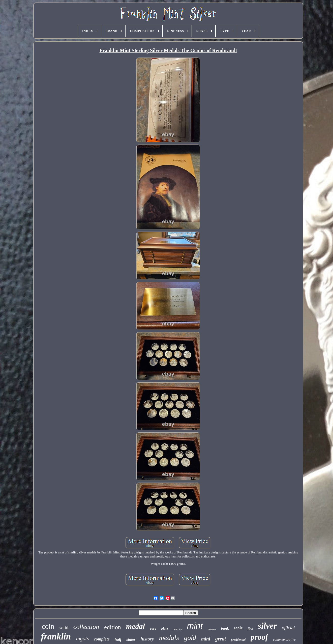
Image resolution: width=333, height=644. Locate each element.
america (177, 629)
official (288, 628)
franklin (56, 637)
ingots (82, 638)
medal (135, 626)
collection (86, 627)
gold (190, 638)
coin (48, 626)
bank (225, 628)
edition (113, 627)
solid (64, 628)
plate (165, 628)
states (131, 639)
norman (212, 629)
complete (102, 639)
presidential (238, 640)
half (118, 639)
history (147, 639)
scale (238, 628)
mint (195, 626)
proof (259, 637)
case (153, 628)
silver (267, 626)
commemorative (284, 640)
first (250, 629)
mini (206, 639)
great (221, 639)
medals (169, 638)
